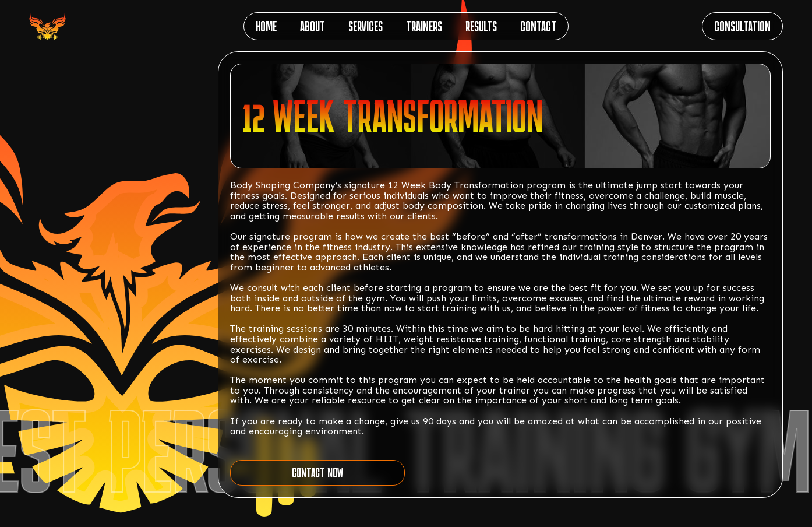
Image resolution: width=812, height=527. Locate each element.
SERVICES (366, 26)
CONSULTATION (742, 26)
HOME (266, 26)
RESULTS (481, 26)
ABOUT (313, 26)
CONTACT (538, 26)
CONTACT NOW (317, 472)
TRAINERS (424, 26)
